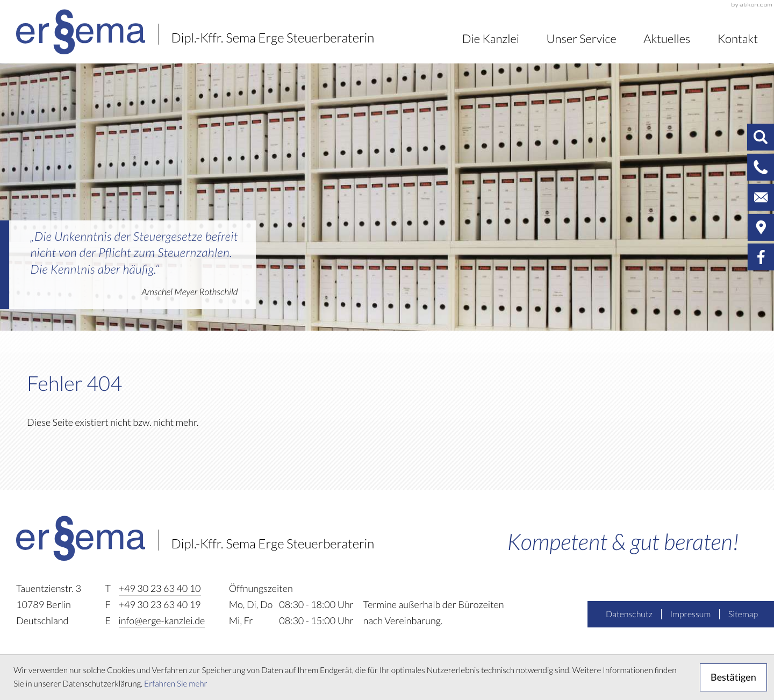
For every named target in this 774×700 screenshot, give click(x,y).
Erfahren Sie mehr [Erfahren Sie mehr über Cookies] (176, 684)
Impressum (691, 615)
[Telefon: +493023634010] (160, 589)
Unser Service (581, 39)
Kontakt (738, 39)
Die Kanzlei (491, 39)
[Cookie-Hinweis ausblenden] (733, 677)
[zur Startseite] (195, 32)
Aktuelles (667, 39)
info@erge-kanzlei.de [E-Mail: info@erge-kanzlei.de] (162, 621)
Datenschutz (629, 615)
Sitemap (743, 615)
